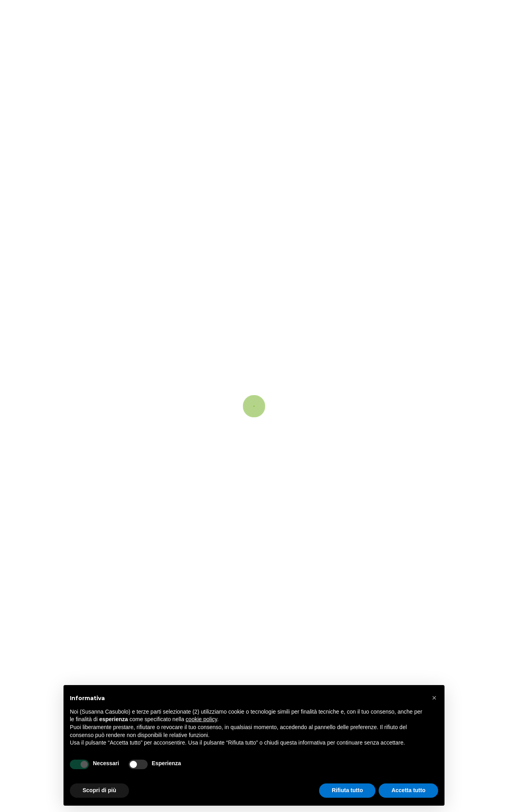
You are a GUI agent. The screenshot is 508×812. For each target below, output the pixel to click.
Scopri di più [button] (99, 790)
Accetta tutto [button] (408, 790)
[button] (434, 698)
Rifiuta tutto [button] (347, 790)
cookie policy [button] (201, 719)
